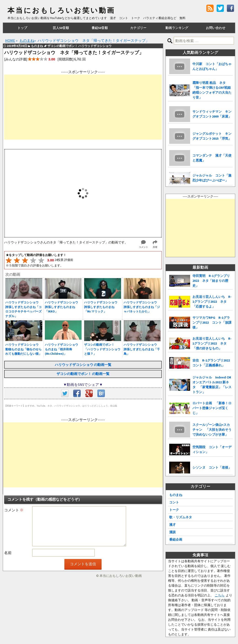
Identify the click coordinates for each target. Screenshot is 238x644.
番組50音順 (100, 28)
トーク (174, 510)
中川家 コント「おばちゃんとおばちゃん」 (212, 66)
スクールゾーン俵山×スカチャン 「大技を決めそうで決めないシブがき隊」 (212, 430)
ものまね (176, 495)
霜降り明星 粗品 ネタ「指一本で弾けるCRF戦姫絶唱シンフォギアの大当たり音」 (212, 90)
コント (174, 502)
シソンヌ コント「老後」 (212, 467)
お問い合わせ (216, 28)
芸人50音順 (61, 28)
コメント (14, 510)
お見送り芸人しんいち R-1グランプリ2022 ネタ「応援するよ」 (212, 302)
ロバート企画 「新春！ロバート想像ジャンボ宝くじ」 (212, 408)
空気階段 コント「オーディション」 (212, 449)
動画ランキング (177, 28)
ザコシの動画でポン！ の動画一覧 (83, 374)
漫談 (172, 532)
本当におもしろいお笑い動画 (61, 10)
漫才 (172, 525)
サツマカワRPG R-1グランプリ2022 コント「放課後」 (212, 322)
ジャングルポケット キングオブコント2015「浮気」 (212, 136)
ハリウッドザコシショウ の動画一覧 (83, 365)
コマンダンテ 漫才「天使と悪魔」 (212, 158)
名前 (8, 553)
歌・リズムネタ (181, 517)
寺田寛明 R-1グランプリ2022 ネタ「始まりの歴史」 (211, 281)
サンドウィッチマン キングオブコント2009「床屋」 (212, 114)
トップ (22, 28)
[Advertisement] (83, 107)
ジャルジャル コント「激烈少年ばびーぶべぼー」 (212, 178)
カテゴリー (138, 28)
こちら (220, 595)
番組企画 (176, 539)
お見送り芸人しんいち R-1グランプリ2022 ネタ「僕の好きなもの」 (212, 343)
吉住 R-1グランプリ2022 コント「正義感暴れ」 (213, 363)
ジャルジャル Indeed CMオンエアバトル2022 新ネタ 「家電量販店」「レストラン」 (212, 385)
